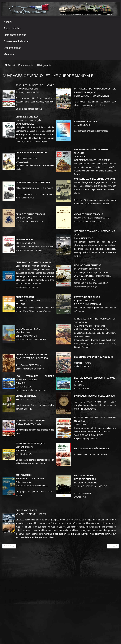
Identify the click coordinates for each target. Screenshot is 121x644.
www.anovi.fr (80, 497)
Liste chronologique (15, 35)
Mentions (9, 54)
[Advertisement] (25, 574)
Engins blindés (12, 28)
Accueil (8, 22)
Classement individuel (16, 41)
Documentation (13, 48)
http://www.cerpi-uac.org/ (27, 287)
